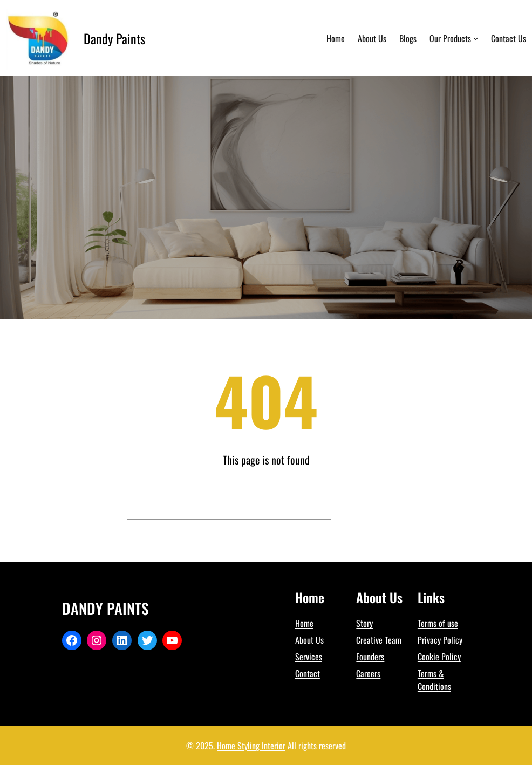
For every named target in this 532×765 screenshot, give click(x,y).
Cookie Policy (439, 657)
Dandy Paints (114, 38)
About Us (309, 640)
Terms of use (438, 623)
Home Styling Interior (251, 746)
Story (364, 623)
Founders (370, 657)
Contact (308, 673)
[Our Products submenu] (476, 38)
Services (309, 657)
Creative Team (379, 640)
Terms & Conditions (434, 680)
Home (304, 623)
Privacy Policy (440, 640)
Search (371, 500)
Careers (368, 673)
